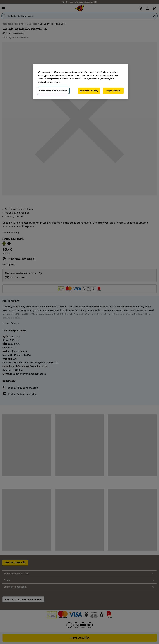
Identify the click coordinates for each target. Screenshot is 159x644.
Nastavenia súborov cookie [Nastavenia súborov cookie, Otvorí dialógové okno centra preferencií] (53, 91)
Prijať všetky (113, 91)
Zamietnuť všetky (89, 91)
